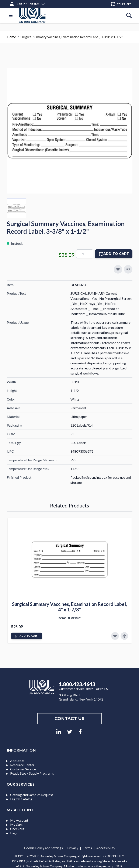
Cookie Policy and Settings (43, 848)
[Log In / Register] (27, 3)
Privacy (73, 848)
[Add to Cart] (27, 636)
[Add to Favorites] (115, 636)
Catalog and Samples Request (32, 795)
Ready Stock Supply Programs (32, 773)
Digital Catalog (21, 799)
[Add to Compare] (128, 269)
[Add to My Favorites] (118, 269)
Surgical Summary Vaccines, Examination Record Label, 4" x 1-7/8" (69, 607)
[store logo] (32, 15)
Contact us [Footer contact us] (69, 719)
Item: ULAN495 (70, 618)
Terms (87, 848)
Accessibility (106, 848)
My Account (19, 820)
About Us (17, 761)
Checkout (17, 829)
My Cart (16, 824)
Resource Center (22, 765)
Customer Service (23, 769)
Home (11, 37)
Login (14, 833)
